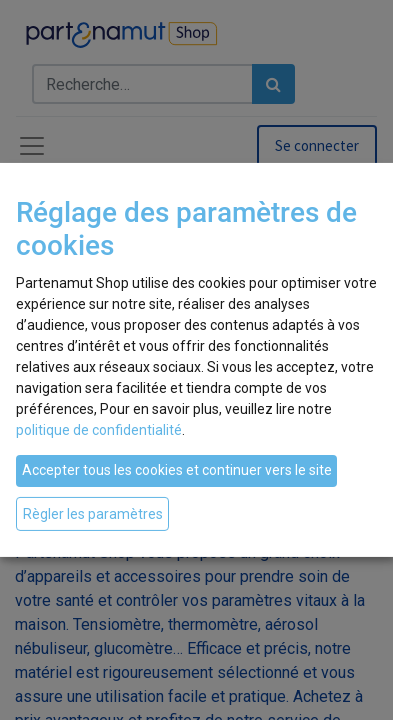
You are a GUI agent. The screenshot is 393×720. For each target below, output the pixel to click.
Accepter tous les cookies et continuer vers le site (177, 470)
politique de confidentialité (99, 430)
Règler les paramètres (93, 513)
